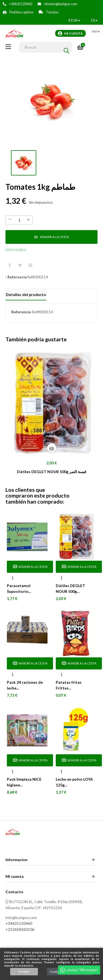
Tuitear (20, 265)
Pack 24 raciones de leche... (25, 685)
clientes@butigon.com (61, 4)
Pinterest (30, 265)
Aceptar (24, 971)
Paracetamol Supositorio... (19, 588)
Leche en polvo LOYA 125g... (74, 782)
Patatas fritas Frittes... (69, 685)
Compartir (10, 265)
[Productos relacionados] (74, 21)
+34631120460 (21, 4)
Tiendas (52, 12)
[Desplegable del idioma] (94, 21)
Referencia (17, 277)
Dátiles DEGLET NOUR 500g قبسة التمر (52, 472)
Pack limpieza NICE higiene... (24, 782)
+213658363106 (20, 929)
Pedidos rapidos (21, 12)
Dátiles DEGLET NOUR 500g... (70, 588)
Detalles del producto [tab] (26, 294)
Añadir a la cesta (51, 237)
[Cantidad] (19, 220)
